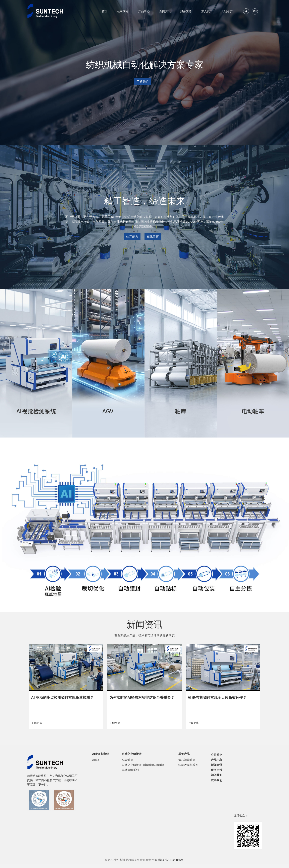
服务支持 (186, 11)
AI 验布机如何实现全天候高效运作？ (217, 698)
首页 (105, 11)
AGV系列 (128, 760)
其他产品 (184, 754)
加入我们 (207, 11)
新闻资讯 (165, 11)
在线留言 (153, 236)
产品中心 (144, 11)
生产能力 (132, 236)
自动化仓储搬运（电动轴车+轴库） (144, 765)
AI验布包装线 (101, 754)
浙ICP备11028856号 (171, 860)
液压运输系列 (187, 760)
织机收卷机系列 (188, 765)
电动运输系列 (130, 770)
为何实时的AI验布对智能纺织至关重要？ (142, 698)
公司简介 (123, 11)
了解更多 (37, 723)
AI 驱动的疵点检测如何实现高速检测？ (62, 698)
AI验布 (96, 760)
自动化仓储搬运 (132, 754)
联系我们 (228, 11)
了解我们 (142, 81)
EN (255, 11)
